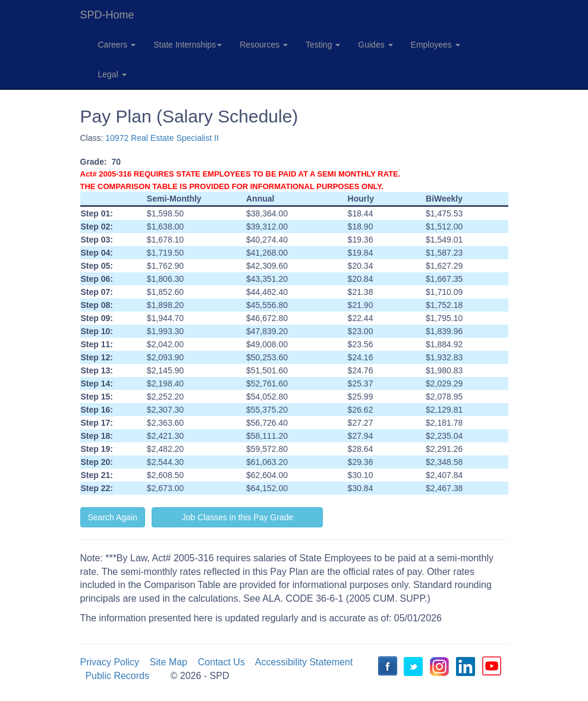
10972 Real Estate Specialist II (162, 138)
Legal (112, 74)
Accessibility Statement (304, 662)
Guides (375, 45)
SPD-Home (107, 15)
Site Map (169, 662)
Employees (436, 45)
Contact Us (221, 662)
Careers (117, 45)
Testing (323, 45)
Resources (264, 45)
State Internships (188, 45)
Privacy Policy (110, 662)
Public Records (117, 676)
